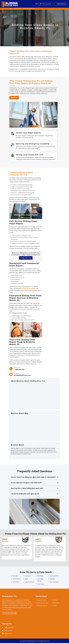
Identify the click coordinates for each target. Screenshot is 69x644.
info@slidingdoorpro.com (22, 376)
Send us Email (8, 631)
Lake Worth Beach (30, 583)
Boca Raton (16, 577)
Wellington (52, 580)
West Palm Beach (54, 583)
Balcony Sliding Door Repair (27, 289)
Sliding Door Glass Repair (43, 604)
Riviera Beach (41, 585)
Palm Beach (40, 577)
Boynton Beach (16, 580)
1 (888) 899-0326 (61, 4)
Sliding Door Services (42, 601)
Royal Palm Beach (54, 577)
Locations (55, 607)
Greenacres (28, 577)
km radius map (35, 428)
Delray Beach (16, 583)
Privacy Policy (56, 604)
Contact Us (55, 601)
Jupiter (27, 580)
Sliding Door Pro (34, 642)
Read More (14, 98)
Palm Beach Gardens (40, 581)
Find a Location (46, 4)
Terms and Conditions (42, 607)
